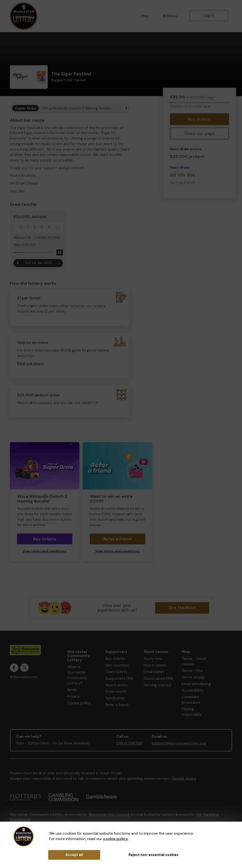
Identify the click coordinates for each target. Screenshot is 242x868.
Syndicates (115, 698)
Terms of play (193, 677)
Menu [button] (170, 16)
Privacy (74, 696)
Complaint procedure (191, 700)
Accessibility (193, 690)
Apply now (153, 659)
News (72, 690)
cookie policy (116, 839)
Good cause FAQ (158, 678)
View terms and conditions (45, 551)
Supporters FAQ (119, 678)
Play (145, 16)
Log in (209, 15)
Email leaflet (154, 672)
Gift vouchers (117, 665)
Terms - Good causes (194, 661)
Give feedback (182, 608)
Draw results (116, 691)
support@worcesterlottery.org (179, 743)
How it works (117, 685)
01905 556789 (129, 743)
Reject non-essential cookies (153, 855)
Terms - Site (192, 671)
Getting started (157, 685)
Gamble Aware (184, 778)
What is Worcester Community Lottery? (77, 675)
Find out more (30, 364)
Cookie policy (79, 703)
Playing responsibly (192, 712)
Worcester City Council (109, 814)
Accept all (74, 855)
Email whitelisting (196, 684)
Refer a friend (118, 539)
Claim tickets (116, 672)
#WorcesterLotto (24, 677)
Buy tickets (199, 119)
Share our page (199, 133)
